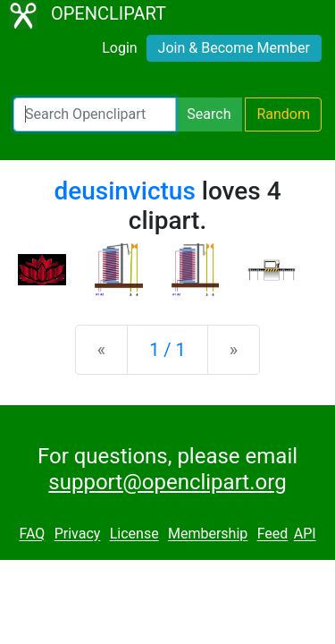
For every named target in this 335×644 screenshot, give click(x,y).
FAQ (32, 534)
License (134, 534)
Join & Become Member (234, 48)
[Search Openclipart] (95, 114)
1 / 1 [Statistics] (167, 350)
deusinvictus (124, 191)
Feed (273, 534)
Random (283, 114)
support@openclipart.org (167, 482)
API (305, 534)
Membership (208, 534)
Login (119, 48)
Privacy (78, 534)
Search (209, 114)
